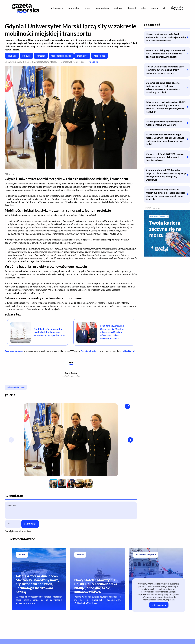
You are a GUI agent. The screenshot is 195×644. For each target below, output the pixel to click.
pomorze (41, 56)
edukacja (12, 56)
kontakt (132, 8)
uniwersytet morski (16, 387)
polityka (26, 56)
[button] (127, 406)
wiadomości (99, 56)
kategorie (58, 8)
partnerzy (119, 8)
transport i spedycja (61, 56)
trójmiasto (82, 56)
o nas (88, 8)
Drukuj (95, 62)
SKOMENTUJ (30, 524)
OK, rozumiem (159, 605)
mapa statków (102, 8)
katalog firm (74, 8)
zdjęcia (154, 8)
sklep (143, 8)
